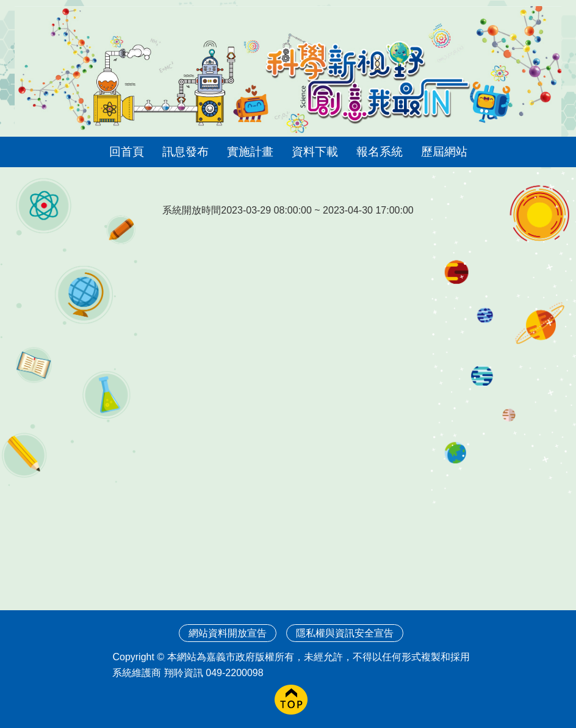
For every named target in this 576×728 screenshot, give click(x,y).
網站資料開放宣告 (228, 633)
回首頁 (127, 152)
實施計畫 (250, 152)
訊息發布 (185, 152)
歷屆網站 (444, 152)
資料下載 (315, 152)
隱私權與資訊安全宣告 (345, 633)
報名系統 (380, 152)
